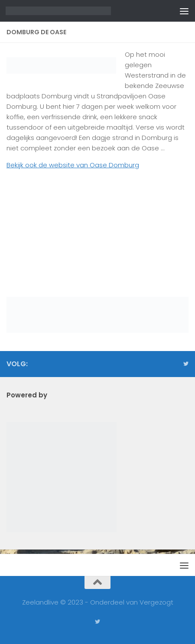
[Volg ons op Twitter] (186, 364)
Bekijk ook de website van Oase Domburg (73, 165)
